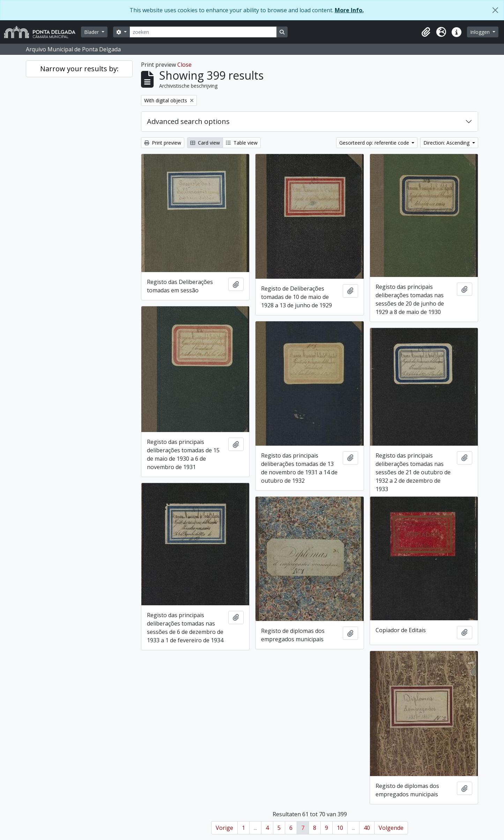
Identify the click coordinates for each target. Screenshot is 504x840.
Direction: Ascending (447, 143)
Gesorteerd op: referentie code (375, 143)
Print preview (163, 143)
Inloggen (481, 32)
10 (340, 828)
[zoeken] (203, 32)
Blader (92, 32)
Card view (205, 143)
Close (184, 65)
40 (367, 828)
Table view (242, 143)
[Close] (495, 10)
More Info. (349, 10)
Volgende (391, 828)
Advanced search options (188, 121)
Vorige (224, 828)
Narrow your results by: (79, 69)
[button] (426, 32)
